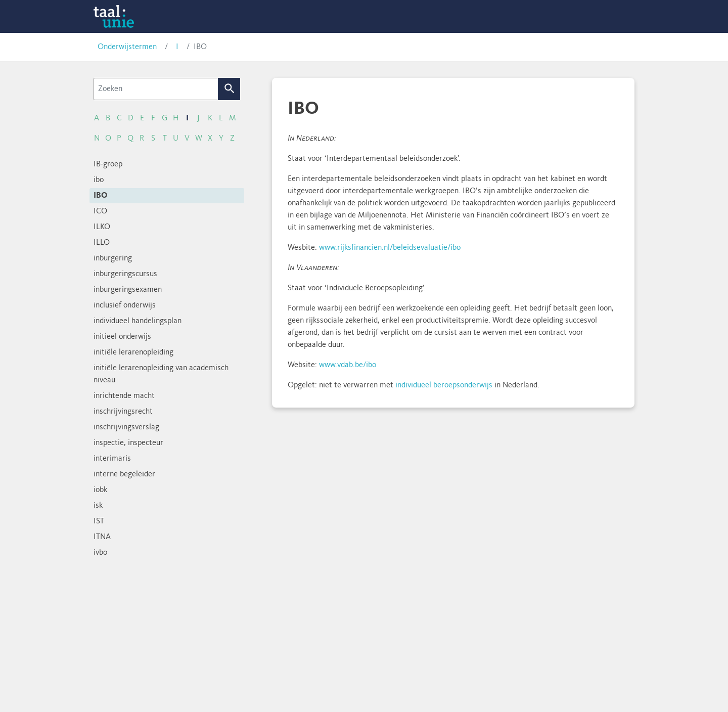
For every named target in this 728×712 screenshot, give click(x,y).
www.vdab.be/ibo (348, 365)
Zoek (229, 89)
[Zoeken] (156, 89)
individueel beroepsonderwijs (444, 385)
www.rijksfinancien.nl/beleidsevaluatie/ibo (390, 248)
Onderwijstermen (127, 47)
